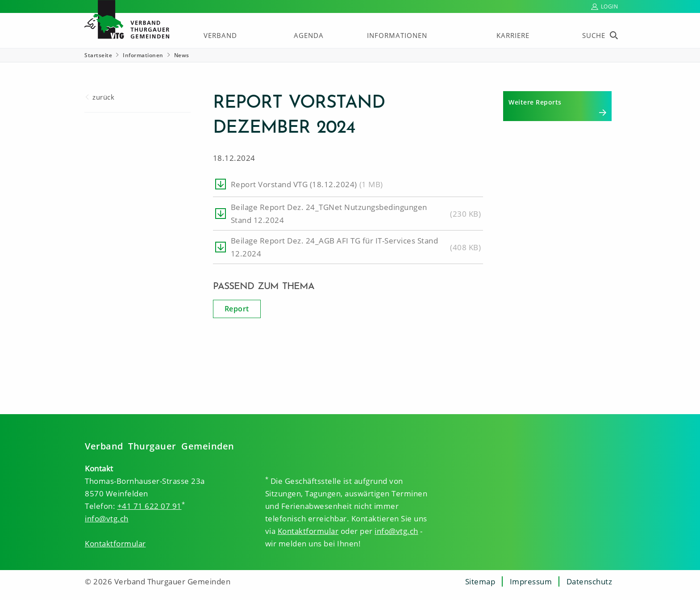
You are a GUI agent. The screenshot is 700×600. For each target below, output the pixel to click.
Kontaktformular (115, 543)
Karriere (513, 35)
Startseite (98, 55)
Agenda (309, 35)
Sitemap (480, 581)
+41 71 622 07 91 (150, 506)
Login (610, 6)
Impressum (531, 581)
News (182, 55)
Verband (220, 35)
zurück (103, 97)
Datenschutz (590, 581)
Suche (594, 35)
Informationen (397, 35)
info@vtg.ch (107, 518)
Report (237, 309)
